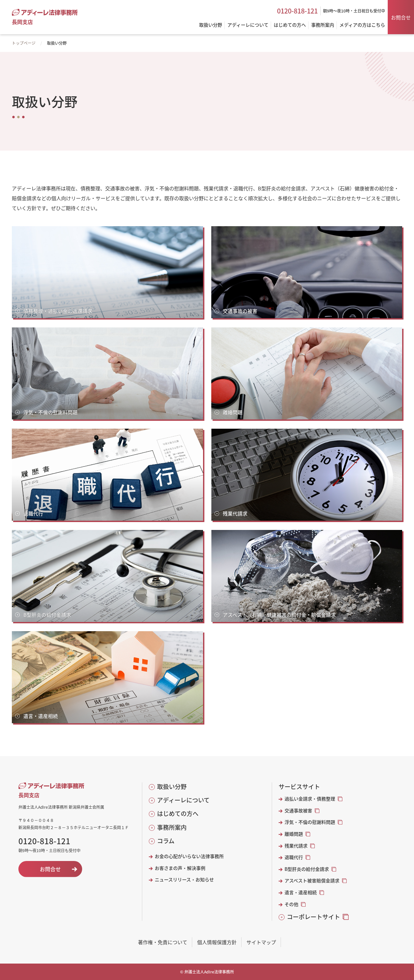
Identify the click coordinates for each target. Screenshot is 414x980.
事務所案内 (172, 827)
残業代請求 (296, 846)
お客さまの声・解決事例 (180, 868)
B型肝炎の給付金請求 (307, 869)
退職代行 (294, 857)
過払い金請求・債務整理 (310, 799)
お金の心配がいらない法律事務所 (189, 856)
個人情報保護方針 (217, 942)
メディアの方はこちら (362, 25)
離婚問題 (294, 834)
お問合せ (401, 17)
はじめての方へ (178, 813)
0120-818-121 (297, 11)
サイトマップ (261, 942)
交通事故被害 (298, 811)
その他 (291, 904)
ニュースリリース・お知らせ (184, 880)
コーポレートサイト (313, 917)
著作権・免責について (163, 942)
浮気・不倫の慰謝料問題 (310, 822)
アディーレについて (183, 800)
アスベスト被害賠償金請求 (312, 881)
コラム (166, 841)
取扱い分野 (172, 787)
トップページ (24, 43)
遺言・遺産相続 (301, 892)
